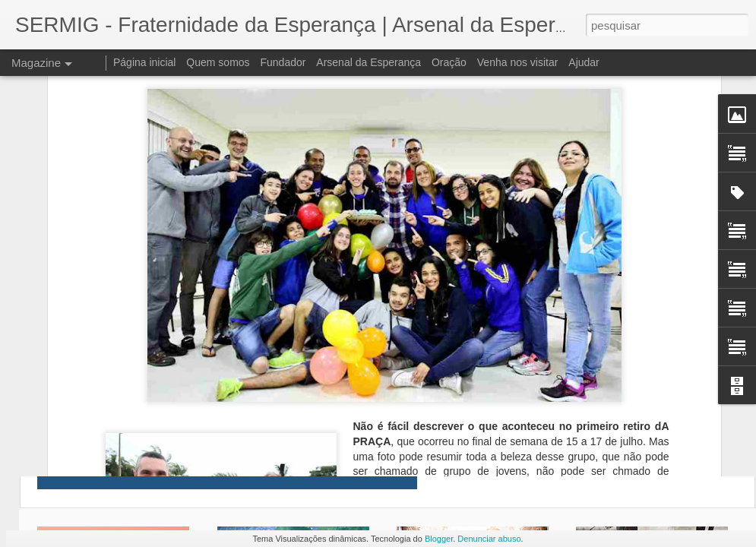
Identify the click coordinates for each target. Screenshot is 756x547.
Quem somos (218, 62)
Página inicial (145, 62)
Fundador (283, 62)
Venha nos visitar (518, 62)
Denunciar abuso (489, 539)
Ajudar (584, 62)
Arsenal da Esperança (369, 62)
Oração (449, 62)
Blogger (439, 539)
